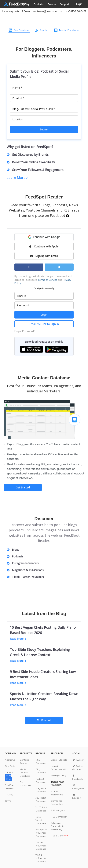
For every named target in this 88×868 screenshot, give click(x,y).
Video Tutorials (59, 760)
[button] (44, 237)
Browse (52, 4)
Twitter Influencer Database (41, 846)
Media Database (67, 30)
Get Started (23, 487)
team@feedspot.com (51, 11)
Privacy (9, 795)
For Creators (19, 30)
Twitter (78, 760)
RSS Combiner (59, 817)
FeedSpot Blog (59, 775)
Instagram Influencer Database (41, 833)
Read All (44, 720)
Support (64, 4)
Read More (18, 639)
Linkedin (77, 796)
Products (38, 4)
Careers (9, 775)
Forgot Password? (25, 331)
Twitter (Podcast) (78, 768)
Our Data (10, 766)
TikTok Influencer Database (41, 858)
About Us (10, 760)
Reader (42, 30)
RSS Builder (59, 836)
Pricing (26, 4)
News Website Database (41, 820)
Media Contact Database (25, 772)
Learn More (17, 177)
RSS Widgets (58, 810)
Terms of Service (48, 280)
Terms (8, 801)
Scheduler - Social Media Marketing (57, 826)
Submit (44, 129)
